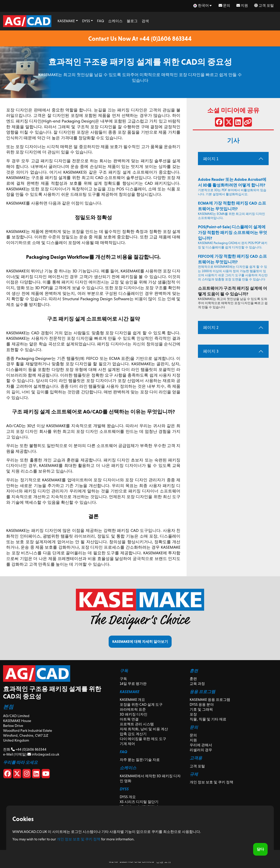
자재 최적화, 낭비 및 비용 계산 (144, 729)
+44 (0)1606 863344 (29, 749)
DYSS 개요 (128, 797)
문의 (224, 5)
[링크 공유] (248, 123)
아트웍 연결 (129, 719)
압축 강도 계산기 (133, 734)
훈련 (193, 679)
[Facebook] (7, 775)
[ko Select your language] (203, 6)
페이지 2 (211, 327)
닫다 (260, 849)
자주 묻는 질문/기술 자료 (140, 760)
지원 (242, 5)
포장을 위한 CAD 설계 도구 (141, 704)
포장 (193, 714)
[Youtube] (46, 775)
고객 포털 (264, 5)
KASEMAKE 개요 (132, 700)
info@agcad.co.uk (43, 754)
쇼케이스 (115, 21)
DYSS (86, 21)
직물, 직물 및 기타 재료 (208, 719)
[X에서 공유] (229, 123)
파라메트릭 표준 (133, 709)
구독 (123, 679)
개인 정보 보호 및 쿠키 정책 (211, 782)
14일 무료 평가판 (133, 684)
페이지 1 (211, 159)
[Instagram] (27, 775)
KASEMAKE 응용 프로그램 (210, 700)
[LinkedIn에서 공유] (238, 123)
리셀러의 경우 (201, 750)
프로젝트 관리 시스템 (137, 724)
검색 (145, 21)
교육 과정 (197, 684)
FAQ (101, 21)
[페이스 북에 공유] (219, 123)
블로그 (132, 21)
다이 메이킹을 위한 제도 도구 (143, 739)
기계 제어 (127, 744)
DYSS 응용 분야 (202, 704)
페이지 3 (211, 351)
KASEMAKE (66, 21)
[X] (17, 775)
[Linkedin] (36, 775)
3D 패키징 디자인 (134, 714)
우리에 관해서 (201, 745)
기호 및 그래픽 (201, 709)
